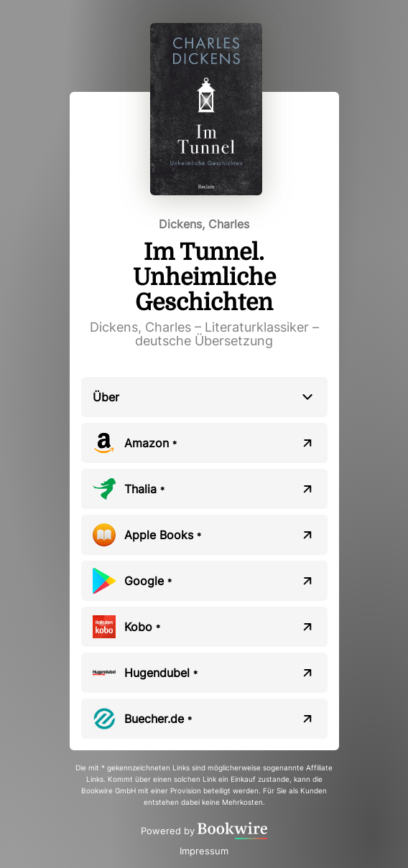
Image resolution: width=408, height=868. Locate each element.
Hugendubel (161, 673)
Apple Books (163, 535)
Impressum (204, 851)
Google (148, 581)
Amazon (150, 443)
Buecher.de (158, 719)
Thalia (144, 489)
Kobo (142, 627)
